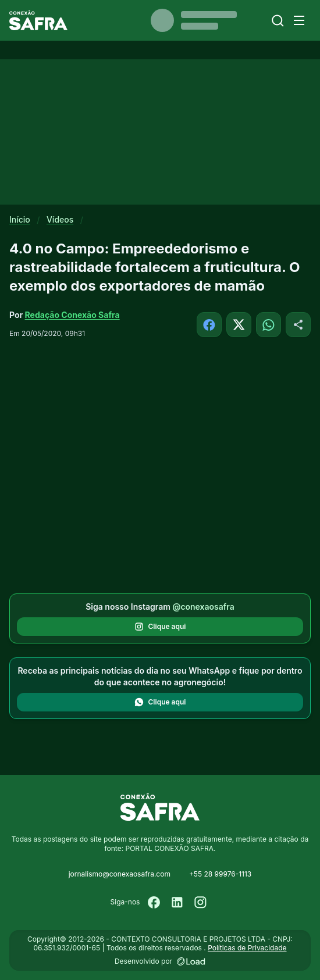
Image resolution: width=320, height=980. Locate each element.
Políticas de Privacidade (247, 948)
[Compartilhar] (298, 325)
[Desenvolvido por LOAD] (191, 961)
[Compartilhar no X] (239, 325)
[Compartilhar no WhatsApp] (269, 325)
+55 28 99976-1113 (220, 874)
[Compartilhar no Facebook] (209, 325)
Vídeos (60, 219)
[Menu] (299, 20)
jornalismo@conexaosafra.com (120, 874)
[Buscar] (278, 21)
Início (20, 219)
